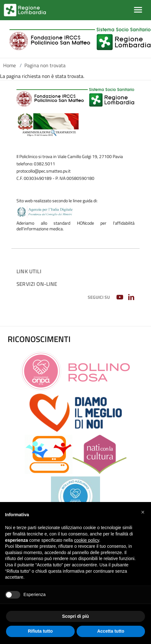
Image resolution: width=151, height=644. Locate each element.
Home (9, 65)
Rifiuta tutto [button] (40, 631)
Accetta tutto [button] (111, 631)
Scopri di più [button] (75, 616)
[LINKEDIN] (132, 298)
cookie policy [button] (87, 540)
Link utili (29, 271)
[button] (143, 512)
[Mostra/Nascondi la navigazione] (138, 10)
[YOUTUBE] (120, 298)
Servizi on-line (37, 284)
